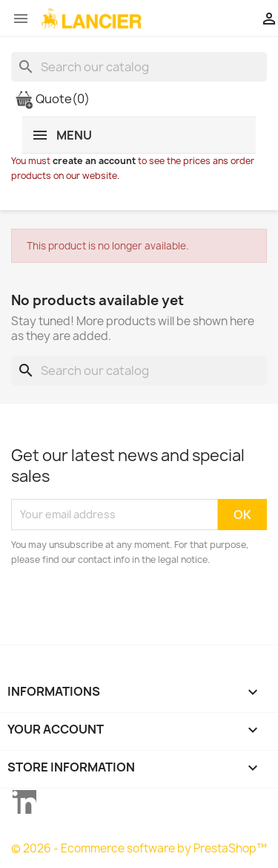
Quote (52, 99)
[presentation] (135, 608)
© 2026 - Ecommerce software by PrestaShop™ (139, 848)
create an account (94, 161)
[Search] (139, 67)
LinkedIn (24, 802)
